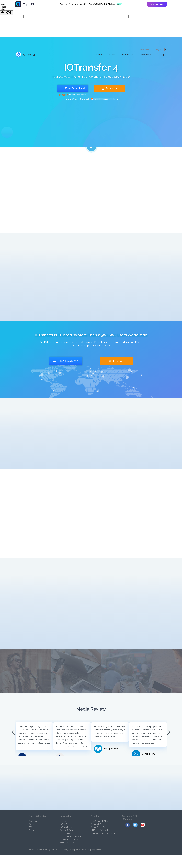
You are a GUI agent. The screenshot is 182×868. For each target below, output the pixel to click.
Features (128, 55)
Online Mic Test (97, 824)
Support (32, 830)
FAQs (31, 827)
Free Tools (147, 55)
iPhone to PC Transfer (69, 833)
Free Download (73, 88)
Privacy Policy (68, 850)
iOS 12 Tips (65, 824)
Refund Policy (81, 850)
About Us (33, 821)
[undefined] (9, 13)
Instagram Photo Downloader (103, 833)
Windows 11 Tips (67, 842)
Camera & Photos (67, 830)
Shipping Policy (94, 850)
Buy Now (109, 88)
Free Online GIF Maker (100, 821)
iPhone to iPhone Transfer (70, 836)
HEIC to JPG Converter (100, 830)
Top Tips (64, 821)
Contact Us (34, 824)
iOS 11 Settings (66, 827)
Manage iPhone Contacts (70, 839)
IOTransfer (25, 55)
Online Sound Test (98, 827)
